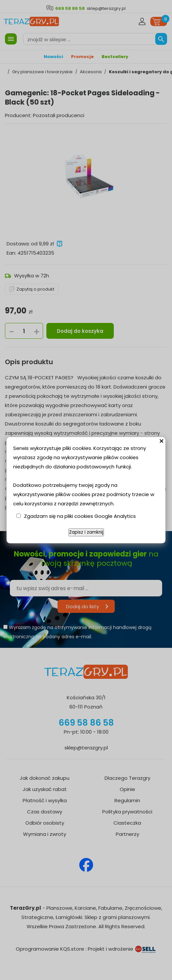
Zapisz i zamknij (86, 532)
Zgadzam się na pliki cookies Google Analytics (80, 516)
